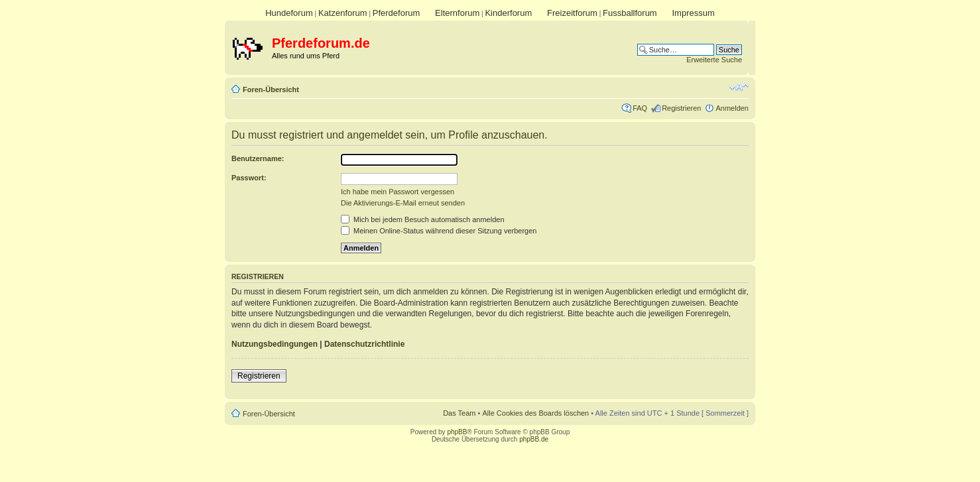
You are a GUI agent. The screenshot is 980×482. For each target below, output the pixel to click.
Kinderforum (508, 13)
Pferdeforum (397, 13)
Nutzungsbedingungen (275, 344)
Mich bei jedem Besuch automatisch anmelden (423, 219)
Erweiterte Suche (714, 60)
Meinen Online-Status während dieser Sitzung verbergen (439, 231)
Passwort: (249, 178)
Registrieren (681, 108)
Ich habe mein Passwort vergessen (398, 192)
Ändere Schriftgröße (739, 87)
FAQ (640, 108)
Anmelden (732, 108)
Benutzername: (258, 158)
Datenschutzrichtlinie (364, 344)
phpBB (457, 432)
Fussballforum (630, 13)
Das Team (459, 413)
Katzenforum (343, 13)
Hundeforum (289, 13)
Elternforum (457, 13)
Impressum (693, 13)
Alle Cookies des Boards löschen (535, 413)
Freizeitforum (572, 13)
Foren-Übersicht (271, 90)
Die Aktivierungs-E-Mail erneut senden (403, 203)
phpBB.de (534, 439)
